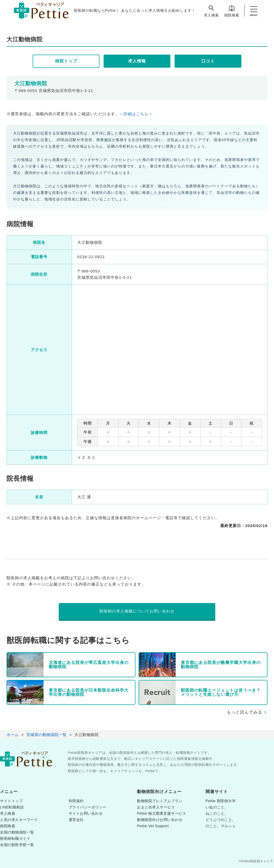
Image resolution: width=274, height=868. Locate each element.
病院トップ (66, 61)
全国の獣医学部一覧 (17, 845)
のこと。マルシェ (221, 826)
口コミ (208, 61)
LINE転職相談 (12, 807)
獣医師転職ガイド (15, 838)
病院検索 (232, 11)
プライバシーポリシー (88, 807)
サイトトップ (11, 801)
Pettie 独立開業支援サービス (162, 813)
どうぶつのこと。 (221, 820)
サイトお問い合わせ (86, 813)
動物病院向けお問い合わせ (160, 820)
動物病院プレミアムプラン (160, 801)
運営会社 (76, 820)
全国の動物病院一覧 (17, 832)
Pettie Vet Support (153, 826)
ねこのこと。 (217, 813)
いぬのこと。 (217, 807)
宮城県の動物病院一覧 (47, 735)
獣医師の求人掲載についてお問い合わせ (137, 611)
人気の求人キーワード (19, 820)
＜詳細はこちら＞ (136, 114)
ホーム (13, 735)
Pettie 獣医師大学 (221, 801)
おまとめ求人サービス (156, 807)
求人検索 (211, 11)
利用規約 (76, 801)
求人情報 (137, 61)
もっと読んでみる (245, 712)
